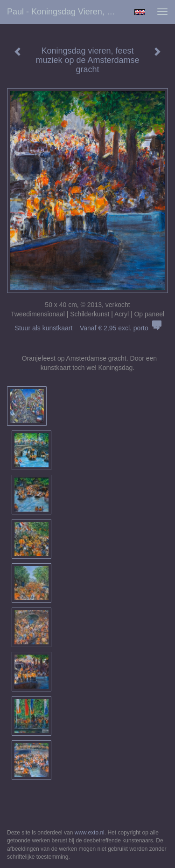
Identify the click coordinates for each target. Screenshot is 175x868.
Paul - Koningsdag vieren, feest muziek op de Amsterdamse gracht (67, 12)
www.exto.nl (90, 833)
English (140, 12)
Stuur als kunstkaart (88, 328)
